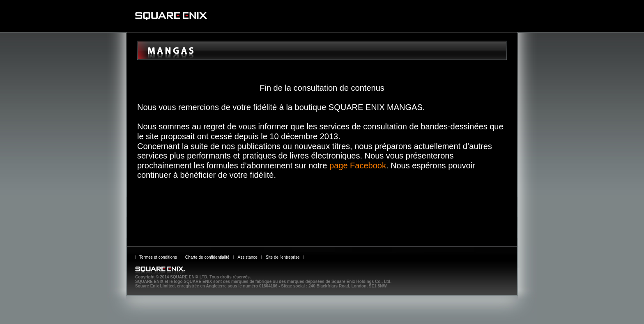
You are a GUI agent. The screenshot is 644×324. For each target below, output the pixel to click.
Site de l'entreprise (283, 257)
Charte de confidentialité (207, 257)
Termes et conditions (158, 257)
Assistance (248, 257)
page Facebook (358, 165)
